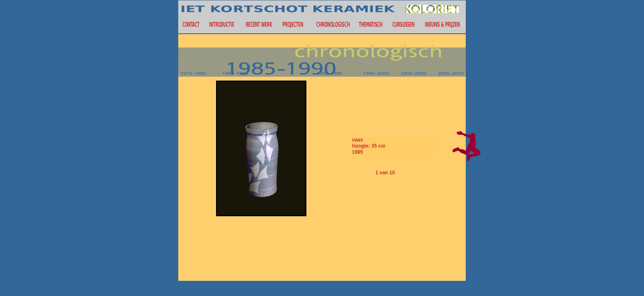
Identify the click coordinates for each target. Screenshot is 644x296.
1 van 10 (385, 173)
